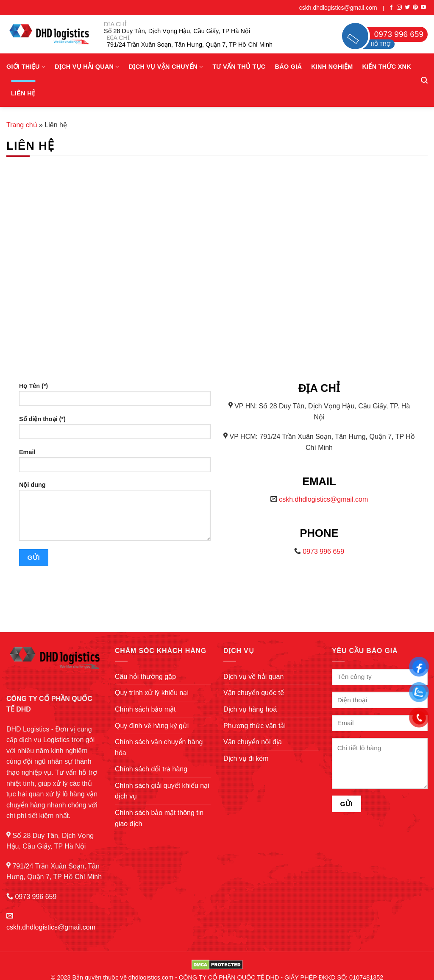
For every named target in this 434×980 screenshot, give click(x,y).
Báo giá (289, 67)
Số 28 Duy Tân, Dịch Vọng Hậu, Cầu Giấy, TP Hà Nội (177, 31)
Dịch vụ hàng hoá (250, 709)
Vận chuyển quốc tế (254, 693)
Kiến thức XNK (386, 67)
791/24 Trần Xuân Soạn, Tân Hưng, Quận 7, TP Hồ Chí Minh (190, 45)
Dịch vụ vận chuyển (166, 67)
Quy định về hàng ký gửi (152, 726)
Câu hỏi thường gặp (145, 677)
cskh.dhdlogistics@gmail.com (338, 8)
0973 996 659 (323, 551)
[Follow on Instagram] (399, 8)
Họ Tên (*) (115, 397)
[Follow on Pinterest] (415, 8)
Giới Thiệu (26, 67)
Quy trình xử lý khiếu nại (152, 693)
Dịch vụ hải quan (87, 67)
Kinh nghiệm (332, 67)
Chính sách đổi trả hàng (151, 769)
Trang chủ (22, 125)
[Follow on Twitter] (407, 8)
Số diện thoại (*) (115, 430)
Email (115, 463)
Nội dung (115, 514)
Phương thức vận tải (255, 726)
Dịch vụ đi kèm (246, 758)
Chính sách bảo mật (145, 709)
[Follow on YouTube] (423, 8)
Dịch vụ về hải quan (253, 677)
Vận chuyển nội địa (253, 742)
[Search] (424, 80)
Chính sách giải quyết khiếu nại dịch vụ (162, 791)
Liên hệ (23, 93)
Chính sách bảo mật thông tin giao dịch (159, 818)
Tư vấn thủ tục (239, 67)
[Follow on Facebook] (391, 8)
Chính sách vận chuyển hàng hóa (159, 747)
